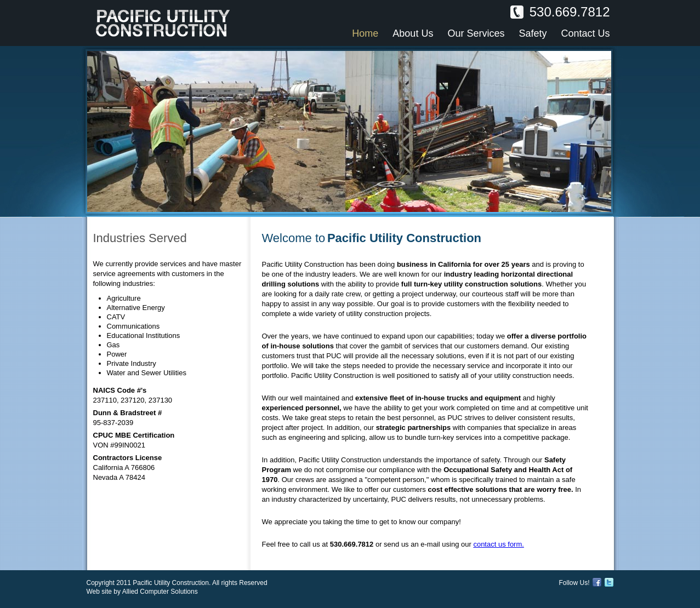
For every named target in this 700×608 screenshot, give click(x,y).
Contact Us (585, 33)
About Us (413, 33)
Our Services (476, 33)
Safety (533, 33)
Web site (99, 592)
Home (365, 33)
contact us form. (498, 544)
